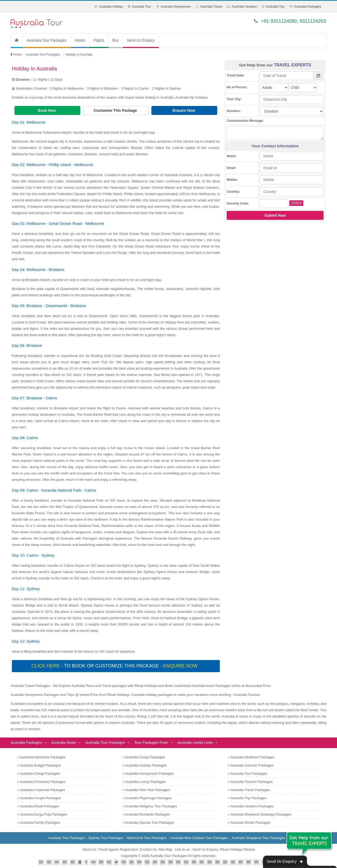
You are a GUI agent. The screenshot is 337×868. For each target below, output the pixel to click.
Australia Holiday (111, 7)
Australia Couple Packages (40, 798)
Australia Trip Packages (248, 798)
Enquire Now (184, 110)
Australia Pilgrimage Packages (148, 798)
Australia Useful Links (195, 743)
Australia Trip (275, 7)
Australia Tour (142, 7)
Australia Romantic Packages (147, 814)
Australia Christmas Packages (43, 782)
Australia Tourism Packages (251, 782)
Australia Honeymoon (176, 7)
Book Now (47, 110)
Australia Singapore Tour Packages (258, 838)
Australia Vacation (244, 7)
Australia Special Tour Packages (150, 823)
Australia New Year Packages (148, 790)
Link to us (182, 849)
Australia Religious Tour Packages (151, 806)
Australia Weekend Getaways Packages (261, 814)
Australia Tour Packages (47, 40)
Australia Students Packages (252, 757)
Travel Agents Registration (118, 849)
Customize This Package (116, 110)
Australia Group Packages (145, 757)
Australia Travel (211, 7)
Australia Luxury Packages (145, 782)
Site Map (165, 849)
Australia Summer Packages (252, 765)
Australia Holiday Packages (146, 765)
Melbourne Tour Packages (147, 838)
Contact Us (148, 849)
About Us (89, 849)
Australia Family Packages (40, 823)
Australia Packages (308, 7)
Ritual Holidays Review (237, 849)
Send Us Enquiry (141, 40)
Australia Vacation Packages (252, 806)
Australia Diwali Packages (39, 806)
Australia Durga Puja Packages (43, 814)
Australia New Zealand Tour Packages (199, 838)
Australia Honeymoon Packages (149, 774)
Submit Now (275, 215)
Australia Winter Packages (250, 823)
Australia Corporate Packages (43, 790)
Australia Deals (64, 743)
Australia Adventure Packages (43, 757)
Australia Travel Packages (250, 790)
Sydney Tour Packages (106, 838)
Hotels (80, 40)
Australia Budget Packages (40, 765)
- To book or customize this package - (115, 666)
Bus (116, 40)
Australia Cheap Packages (40, 774)
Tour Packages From (151, 743)
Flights (99, 40)
